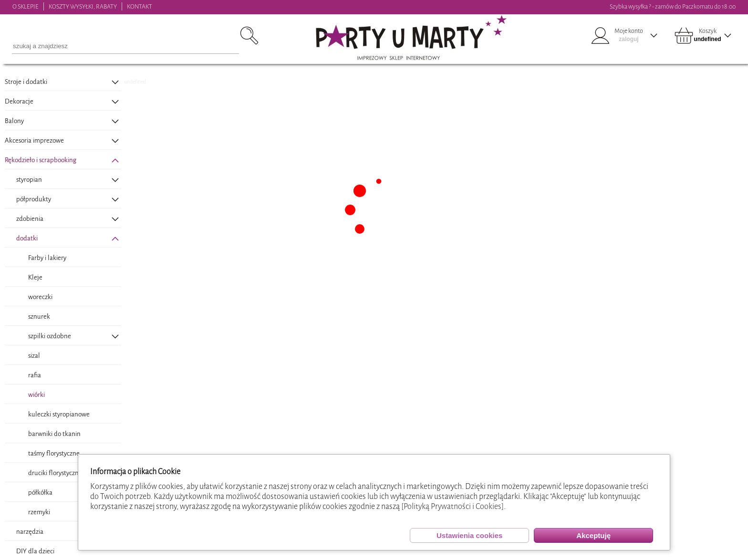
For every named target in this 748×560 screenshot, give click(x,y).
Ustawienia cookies (469, 535)
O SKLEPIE (26, 6)
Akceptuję (593, 535)
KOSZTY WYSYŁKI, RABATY (83, 6)
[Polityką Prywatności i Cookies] (452, 506)
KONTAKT (140, 6)
